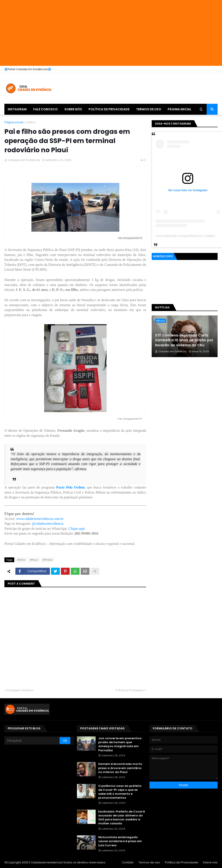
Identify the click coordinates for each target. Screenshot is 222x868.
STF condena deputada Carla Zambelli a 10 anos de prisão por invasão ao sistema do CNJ (184, 340)
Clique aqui (77, 529)
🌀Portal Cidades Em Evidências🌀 (28, 69)
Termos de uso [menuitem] (149, 109)
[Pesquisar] (32, 741)
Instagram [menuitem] (17, 109)
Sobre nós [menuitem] (73, 109)
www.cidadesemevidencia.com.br (40, 519)
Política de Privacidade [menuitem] (109, 109)
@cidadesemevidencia (48, 523)
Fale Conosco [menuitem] (45, 109)
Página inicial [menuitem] (180, 109)
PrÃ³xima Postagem (130, 690)
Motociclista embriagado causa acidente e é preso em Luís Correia (120, 841)
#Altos (31, 122)
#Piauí (34, 560)
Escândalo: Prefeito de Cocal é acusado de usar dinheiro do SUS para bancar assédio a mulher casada (122, 818)
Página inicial (14, 122)
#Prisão (47, 560)
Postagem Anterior (20, 690)
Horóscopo (163, 256)
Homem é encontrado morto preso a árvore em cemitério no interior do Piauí (120, 768)
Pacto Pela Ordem (70, 487)
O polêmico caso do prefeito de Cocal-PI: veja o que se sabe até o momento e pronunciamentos (120, 792)
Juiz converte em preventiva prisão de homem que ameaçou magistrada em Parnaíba (120, 744)
